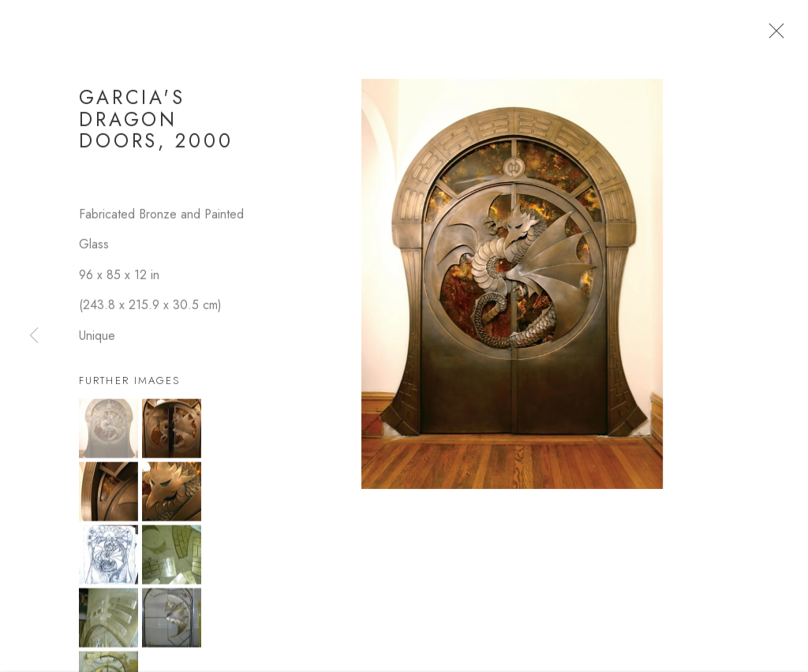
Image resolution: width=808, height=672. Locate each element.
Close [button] (772, 35)
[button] (108, 433)
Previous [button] (34, 336)
